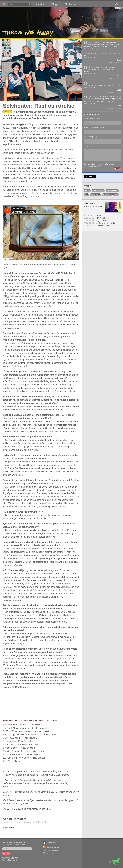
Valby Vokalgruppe (110, 195)
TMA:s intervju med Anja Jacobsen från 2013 (29, 809)
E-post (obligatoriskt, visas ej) (95, 127)
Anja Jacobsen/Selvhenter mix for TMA (18, 720)
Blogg (55, 4)
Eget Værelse (36, 800)
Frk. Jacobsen (112, 191)
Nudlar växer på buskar (106, 223)
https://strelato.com (91, 58)
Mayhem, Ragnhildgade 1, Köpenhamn (49, 775)
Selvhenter (96, 195)
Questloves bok (102, 226)
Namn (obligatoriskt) (92, 118)
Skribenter (70, 4)
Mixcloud (54, 720)
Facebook (51, 843)
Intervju (7, 112)
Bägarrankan (101, 221)
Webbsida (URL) (90, 137)
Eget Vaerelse (98, 191)
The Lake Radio (39, 674)
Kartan (98, 215)
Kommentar (88, 146)
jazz (86, 195)
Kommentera (8, 827)
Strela (119, 60)
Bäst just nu (48, 853)
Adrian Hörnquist (41, 720)
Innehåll (41, 4)
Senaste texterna (50, 851)
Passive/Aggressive (21, 804)
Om (117, 4)
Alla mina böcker (103, 218)
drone (87, 191)
